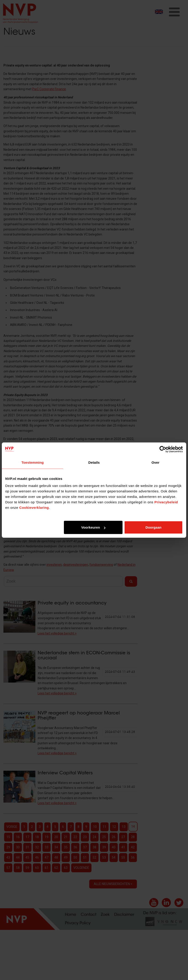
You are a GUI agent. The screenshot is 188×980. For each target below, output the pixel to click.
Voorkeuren (93, 527)
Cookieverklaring (34, 508)
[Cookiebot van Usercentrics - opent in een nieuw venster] (163, 449)
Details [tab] (94, 462)
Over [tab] (155, 462)
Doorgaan (154, 527)
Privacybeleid (166, 502)
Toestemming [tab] (33, 462)
